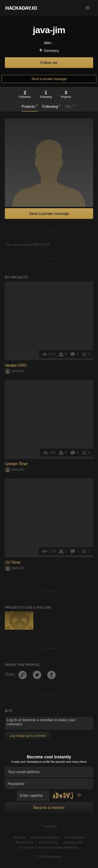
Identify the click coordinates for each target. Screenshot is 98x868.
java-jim (15, 371)
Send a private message (49, 79)
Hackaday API (73, 842)
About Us (19, 837)
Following (52, 106)
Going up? (49, 826)
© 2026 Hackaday (49, 857)
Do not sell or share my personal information (49, 847)
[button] (88, 8)
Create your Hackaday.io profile (31, 762)
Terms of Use (24, 842)
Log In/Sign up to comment (28, 736)
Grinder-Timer (16, 464)
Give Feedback (74, 837)
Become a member (49, 808)
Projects (30, 106)
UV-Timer (13, 562)
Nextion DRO (16, 365)
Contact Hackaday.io (45, 837)
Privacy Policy (49, 842)
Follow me (49, 63)
